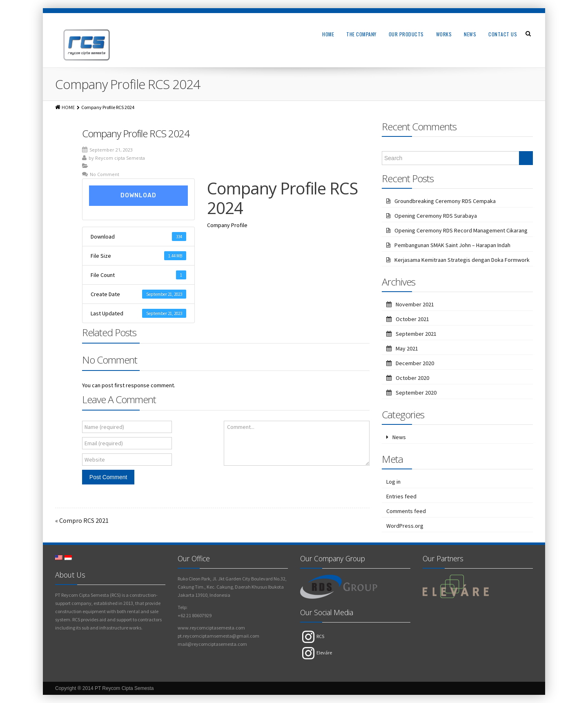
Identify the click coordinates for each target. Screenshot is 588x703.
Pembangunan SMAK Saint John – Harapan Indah (452, 245)
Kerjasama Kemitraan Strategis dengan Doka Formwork (462, 260)
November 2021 (415, 304)
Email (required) (104, 443)
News (470, 34)
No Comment (105, 174)
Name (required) (104, 427)
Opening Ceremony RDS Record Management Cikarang (461, 230)
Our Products (406, 34)
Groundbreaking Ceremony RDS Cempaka (445, 201)
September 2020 (416, 393)
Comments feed (406, 511)
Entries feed (401, 496)
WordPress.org (405, 526)
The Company (361, 34)
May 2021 (407, 348)
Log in (393, 482)
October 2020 (412, 378)
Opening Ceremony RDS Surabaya (436, 216)
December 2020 (415, 363)
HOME (68, 107)
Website (95, 460)
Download (138, 195)
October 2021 (412, 319)
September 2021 (416, 334)
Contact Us (503, 34)
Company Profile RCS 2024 (136, 133)
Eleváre (317, 653)
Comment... (241, 427)
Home (328, 34)
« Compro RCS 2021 (82, 520)
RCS (313, 636)
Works (444, 34)
